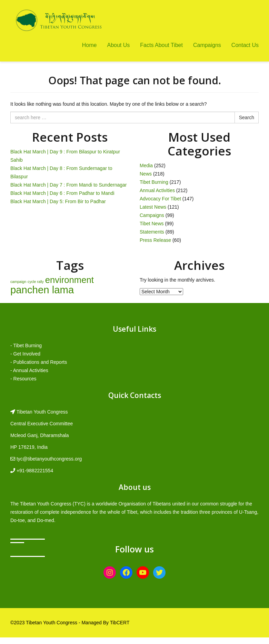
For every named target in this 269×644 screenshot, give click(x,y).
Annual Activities (157, 190)
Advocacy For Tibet (160, 199)
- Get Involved (25, 354)
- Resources (23, 379)
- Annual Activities (29, 370)
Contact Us (245, 45)
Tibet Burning (154, 182)
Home (89, 45)
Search (247, 117)
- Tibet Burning (26, 345)
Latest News (153, 207)
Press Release (155, 240)
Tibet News (152, 224)
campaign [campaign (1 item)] (18, 282)
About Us (118, 45)
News (146, 174)
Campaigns (207, 45)
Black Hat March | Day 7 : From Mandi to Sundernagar (68, 185)
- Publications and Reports (39, 362)
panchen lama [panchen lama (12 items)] (42, 290)
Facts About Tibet (161, 45)
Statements (152, 232)
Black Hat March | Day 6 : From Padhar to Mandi (62, 193)
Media (146, 165)
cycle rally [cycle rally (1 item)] (36, 282)
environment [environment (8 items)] (69, 280)
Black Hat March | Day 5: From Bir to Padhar (58, 201)
